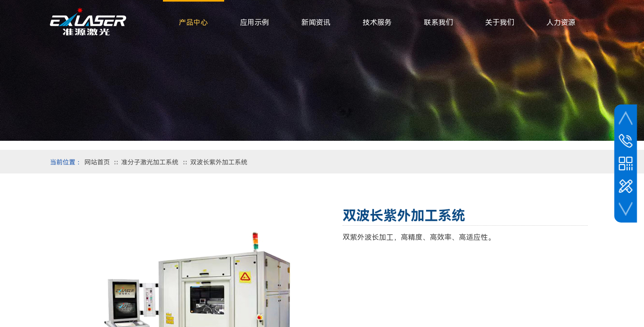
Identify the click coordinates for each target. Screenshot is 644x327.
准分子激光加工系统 (150, 162)
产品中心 (193, 22)
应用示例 (255, 22)
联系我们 (438, 22)
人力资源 (561, 22)
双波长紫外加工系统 (219, 162)
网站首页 (97, 162)
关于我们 (500, 22)
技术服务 (377, 22)
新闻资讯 (316, 22)
